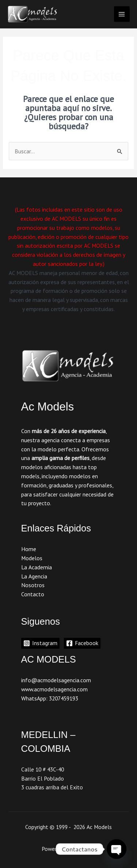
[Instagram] (40, 643)
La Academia (37, 567)
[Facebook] (82, 643)
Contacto (33, 594)
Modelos (32, 558)
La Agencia (34, 576)
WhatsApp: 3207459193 (50, 698)
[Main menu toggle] (122, 14)
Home (29, 549)
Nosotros (33, 585)
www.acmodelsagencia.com (54, 689)
